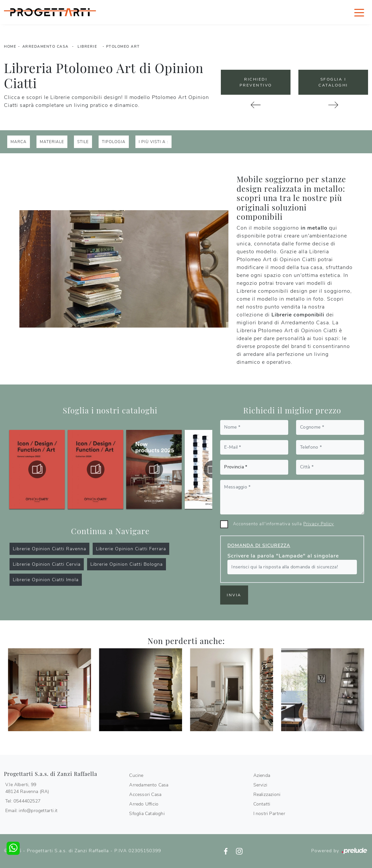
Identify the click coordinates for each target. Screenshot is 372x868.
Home (10, 47)
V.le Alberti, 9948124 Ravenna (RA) (27, 788)
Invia (234, 595)
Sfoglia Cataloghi (147, 814)
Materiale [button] (52, 142)
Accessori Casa (145, 794)
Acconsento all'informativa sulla (283, 524)
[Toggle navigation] (359, 12)
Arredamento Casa (46, 47)
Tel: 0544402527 (23, 801)
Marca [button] (19, 142)
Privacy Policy (319, 524)
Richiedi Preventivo (256, 82)
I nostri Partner (269, 814)
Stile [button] (83, 142)
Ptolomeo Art (123, 47)
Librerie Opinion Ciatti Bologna (127, 564)
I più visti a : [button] (153, 142)
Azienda (262, 775)
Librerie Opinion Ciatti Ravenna (49, 549)
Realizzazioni (267, 794)
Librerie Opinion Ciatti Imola (46, 580)
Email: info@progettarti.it (31, 811)
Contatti (262, 804)
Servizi (260, 785)
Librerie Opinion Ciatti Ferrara (131, 549)
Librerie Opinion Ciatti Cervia (47, 564)
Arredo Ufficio (144, 804)
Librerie (87, 47)
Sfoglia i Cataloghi (333, 82)
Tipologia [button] (114, 142)
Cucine (136, 775)
